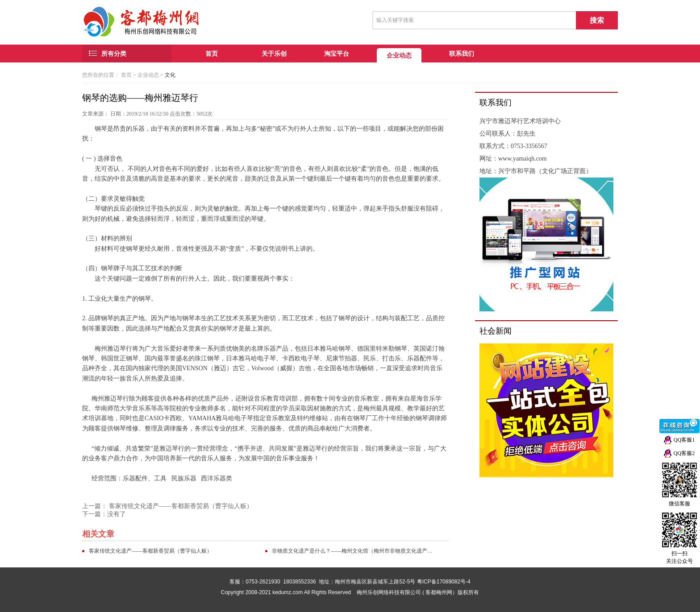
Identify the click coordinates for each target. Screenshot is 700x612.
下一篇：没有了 (104, 514)
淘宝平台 (337, 54)
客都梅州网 (439, 592)
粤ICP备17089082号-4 (444, 582)
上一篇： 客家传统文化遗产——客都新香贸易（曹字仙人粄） (167, 506)
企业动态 (399, 55)
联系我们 (462, 54)
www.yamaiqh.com (523, 159)
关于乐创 (274, 54)
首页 (212, 54)
